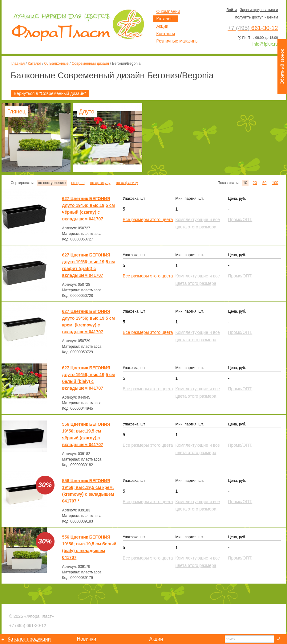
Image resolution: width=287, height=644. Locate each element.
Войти (232, 10)
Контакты (166, 34)
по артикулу (100, 183)
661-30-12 (28, 626)
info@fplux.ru (265, 44)
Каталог (34, 64)
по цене (78, 183)
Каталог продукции (29, 639)
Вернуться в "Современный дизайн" (50, 93)
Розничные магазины (178, 41)
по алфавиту (127, 183)
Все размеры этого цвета (148, 219)
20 (255, 183)
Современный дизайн (90, 64)
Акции (162, 26)
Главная (18, 64)
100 (275, 183)
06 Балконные (57, 64)
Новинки (87, 639)
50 (264, 183)
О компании (168, 11)
